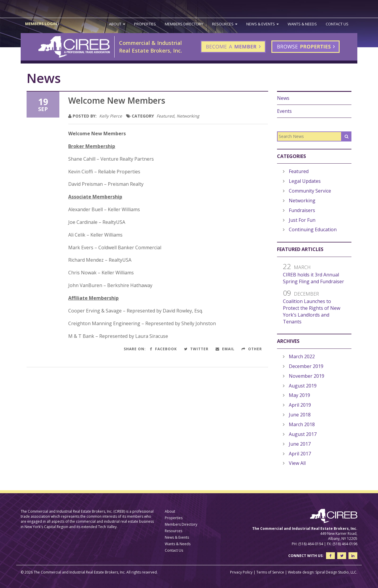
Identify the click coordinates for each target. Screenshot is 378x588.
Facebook (163, 349)
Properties (145, 24)
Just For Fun (302, 220)
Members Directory (184, 24)
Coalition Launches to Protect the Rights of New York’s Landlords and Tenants (312, 311)
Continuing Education (313, 229)
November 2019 (307, 376)
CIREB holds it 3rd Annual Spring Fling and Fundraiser (313, 278)
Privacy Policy (241, 572)
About (117, 24)
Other (252, 349)
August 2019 (303, 386)
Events (284, 111)
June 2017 (300, 444)
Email (225, 349)
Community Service (310, 191)
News (283, 98)
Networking (188, 116)
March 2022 (302, 356)
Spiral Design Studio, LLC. (336, 572)
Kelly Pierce (111, 116)
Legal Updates (305, 181)
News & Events (263, 24)
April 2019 (300, 405)
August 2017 (303, 434)
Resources (225, 24)
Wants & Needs (302, 24)
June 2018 (300, 415)
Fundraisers (302, 210)
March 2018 (302, 424)
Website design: (301, 572)
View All (297, 463)
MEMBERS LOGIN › (42, 24)
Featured (165, 116)
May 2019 (299, 395)
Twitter (196, 349)
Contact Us (337, 24)
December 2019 (306, 366)
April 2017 (300, 454)
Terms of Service (270, 572)
